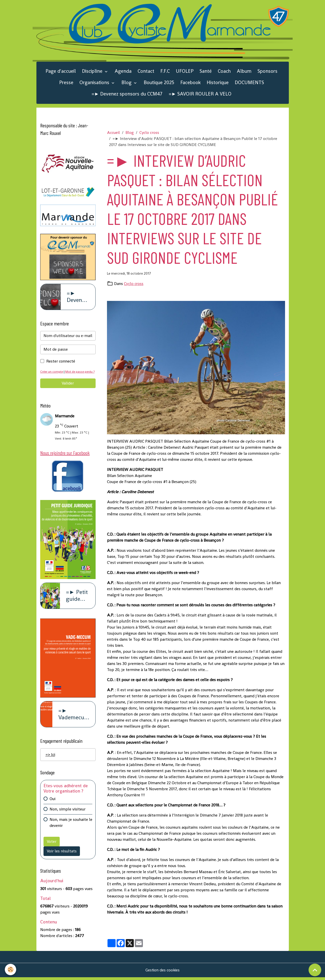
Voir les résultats (62, 858)
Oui (52, 806)
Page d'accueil (61, 72)
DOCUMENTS (249, 83)
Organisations (95, 83)
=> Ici (50, 762)
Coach (224, 72)
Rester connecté (61, 362)
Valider (68, 390)
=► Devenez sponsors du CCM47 (127, 94)
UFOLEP (185, 72)
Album (244, 72)
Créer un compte (52, 372)
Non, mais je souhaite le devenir (71, 830)
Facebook (190, 83)
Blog (127, 83)
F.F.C (165, 72)
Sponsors (267, 72)
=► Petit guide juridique (78, 603)
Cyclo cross (149, 133)
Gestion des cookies (162, 973)
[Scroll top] (315, 970)
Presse (66, 83)
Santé (206, 72)
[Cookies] (11, 970)
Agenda (123, 72)
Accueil (113, 133)
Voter (52, 849)
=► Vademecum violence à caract (74, 722)
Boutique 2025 (159, 83)
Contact (146, 72)
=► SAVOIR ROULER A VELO (200, 94)
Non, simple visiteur (68, 816)
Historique (218, 83)
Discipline (93, 72)
